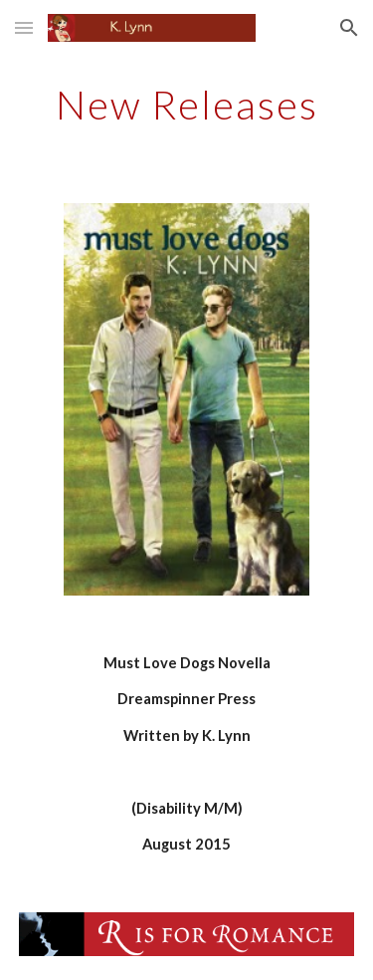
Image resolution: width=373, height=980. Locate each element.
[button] (24, 27)
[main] (187, 105)
